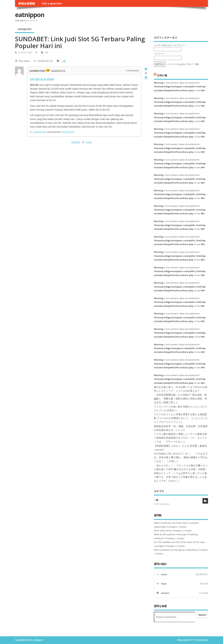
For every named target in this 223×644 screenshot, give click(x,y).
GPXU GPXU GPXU (163, 531)
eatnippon (30, 15)
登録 (197, 64)
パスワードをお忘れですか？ (180, 64)
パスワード (159, 54)
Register (76, 142)
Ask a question (52, 3)
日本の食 (162, 75)
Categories (25, 29)
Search (202, 615)
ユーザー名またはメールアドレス (169, 45)
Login (89, 142)
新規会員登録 (27, 3)
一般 (46, 52)
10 (48, 70)
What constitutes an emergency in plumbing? (176, 550)
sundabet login (25, 52)
